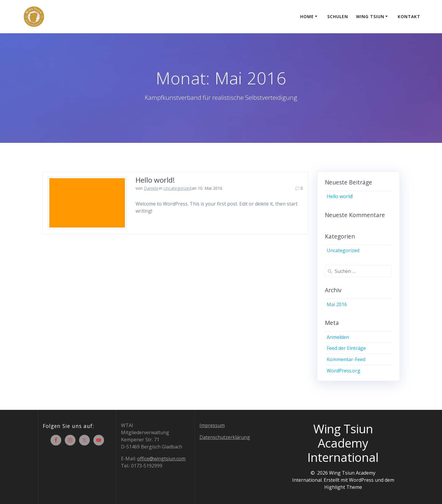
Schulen (338, 16)
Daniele (151, 188)
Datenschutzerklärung (225, 437)
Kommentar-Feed (346, 359)
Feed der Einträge (346, 348)
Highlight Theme (343, 487)
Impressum (212, 425)
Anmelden (338, 337)
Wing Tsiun (370, 16)
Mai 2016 (337, 304)
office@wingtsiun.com (161, 459)
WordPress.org (343, 371)
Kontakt (409, 16)
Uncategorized (177, 188)
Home (307, 16)
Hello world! (155, 180)
